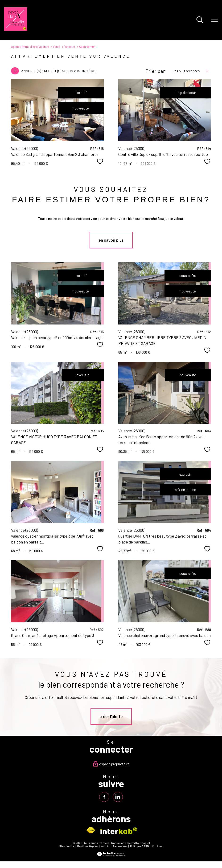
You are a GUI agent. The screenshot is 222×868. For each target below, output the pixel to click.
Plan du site (67, 846)
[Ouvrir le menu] (214, 20)
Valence (70, 47)
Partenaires (120, 846)
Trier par (155, 71)
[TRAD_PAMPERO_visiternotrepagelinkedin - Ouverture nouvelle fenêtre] (118, 797)
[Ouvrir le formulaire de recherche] (200, 20)
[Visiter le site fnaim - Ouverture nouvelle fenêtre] (91, 831)
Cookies (157, 846)
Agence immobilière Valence (30, 47)
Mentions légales (88, 846)
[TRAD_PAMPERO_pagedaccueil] (16, 29)
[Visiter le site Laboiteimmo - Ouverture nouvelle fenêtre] (111, 855)
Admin (105, 846)
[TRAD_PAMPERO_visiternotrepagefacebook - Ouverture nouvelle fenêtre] (104, 797)
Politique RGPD (140, 846)
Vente (57, 47)
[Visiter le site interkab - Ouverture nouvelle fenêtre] (119, 831)
